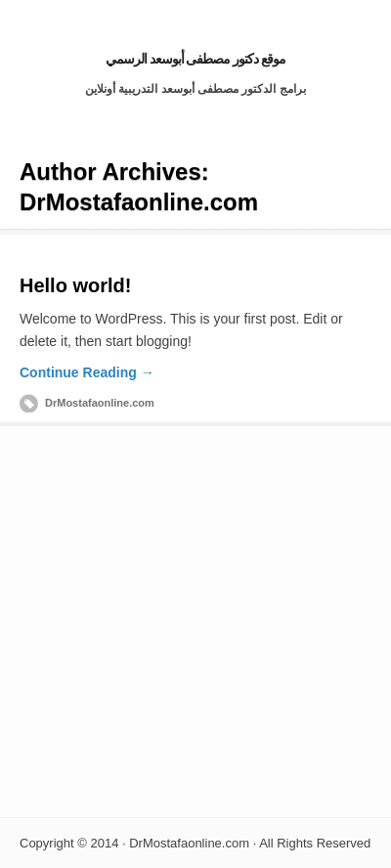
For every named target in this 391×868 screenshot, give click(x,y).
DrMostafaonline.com (100, 403)
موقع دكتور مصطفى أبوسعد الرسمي (196, 59)
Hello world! (75, 285)
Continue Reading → (87, 372)
